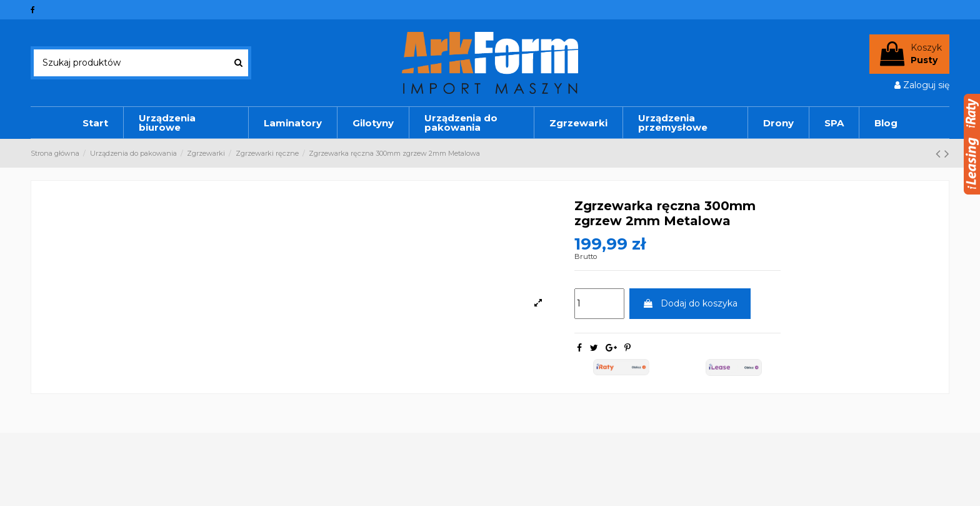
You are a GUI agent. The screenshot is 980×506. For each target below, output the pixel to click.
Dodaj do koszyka (690, 303)
